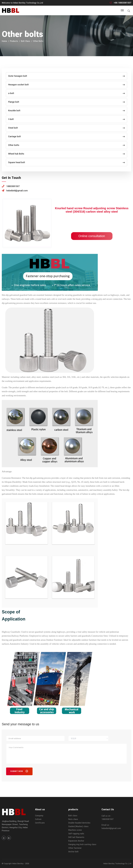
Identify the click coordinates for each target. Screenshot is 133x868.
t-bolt (66, 119)
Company (39, 816)
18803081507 (108, 819)
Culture (38, 819)
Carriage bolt (66, 136)
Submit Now (19, 772)
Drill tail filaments (76, 837)
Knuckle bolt (66, 111)
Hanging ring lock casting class (82, 844)
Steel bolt (66, 128)
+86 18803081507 (122, 3)
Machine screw (75, 830)
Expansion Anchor (76, 841)
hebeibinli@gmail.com (111, 828)
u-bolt (66, 93)
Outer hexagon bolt (66, 76)
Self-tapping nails (76, 834)
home (4, 41)
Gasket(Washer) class (78, 826)
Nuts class (73, 819)
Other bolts (38, 41)
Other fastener (75, 848)
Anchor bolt (73, 852)
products (14, 41)
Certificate (40, 823)
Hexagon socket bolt (66, 85)
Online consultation (92, 236)
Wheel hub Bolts (66, 154)
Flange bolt (66, 102)
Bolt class (26, 41)
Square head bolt (66, 162)
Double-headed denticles (79, 823)
